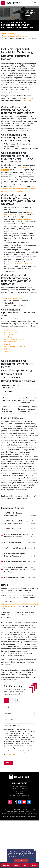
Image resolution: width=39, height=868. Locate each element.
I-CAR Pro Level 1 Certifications (26, 264)
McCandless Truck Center (14, 339)
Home (3, 34)
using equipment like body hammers (18, 213)
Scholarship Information (19, 786)
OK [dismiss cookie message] (21, 861)
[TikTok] (15, 802)
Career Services (19, 792)
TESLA (7, 351)
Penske (7, 344)
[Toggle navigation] (35, 3)
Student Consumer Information (20, 795)
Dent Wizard (9, 335)
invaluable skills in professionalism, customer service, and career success (18, 190)
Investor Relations (25, 811)
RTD (6, 349)
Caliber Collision (10, 330)
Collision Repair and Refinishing (15, 36)
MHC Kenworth (10, 342)
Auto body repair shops (13, 298)
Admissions (20, 794)
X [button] (35, 850)
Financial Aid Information (20, 788)
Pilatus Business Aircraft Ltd (15, 346)
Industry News (19, 790)
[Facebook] (20, 802)
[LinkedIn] (29, 802)
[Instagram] (10, 802)
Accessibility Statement (22, 809)
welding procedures (23, 219)
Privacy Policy (11, 755)
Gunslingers (9, 337)
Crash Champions (11, 332)
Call (26, 865)
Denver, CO (13, 34)
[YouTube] (24, 802)
